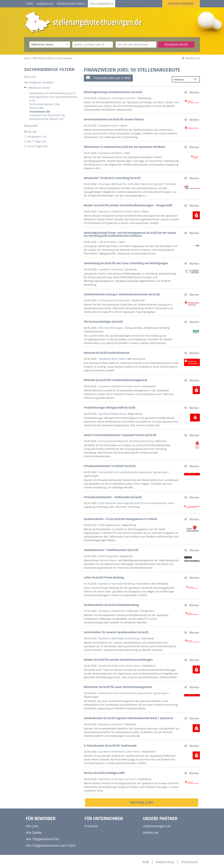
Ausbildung (45, 4)
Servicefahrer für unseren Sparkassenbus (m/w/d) (116, 632)
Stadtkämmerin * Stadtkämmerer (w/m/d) (111, 550)
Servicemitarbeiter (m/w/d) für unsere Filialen (114, 119)
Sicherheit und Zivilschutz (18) (47, 115)
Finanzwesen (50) (40, 112)
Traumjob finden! (176, 44)
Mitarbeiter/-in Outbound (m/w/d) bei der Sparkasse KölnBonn (125, 147)
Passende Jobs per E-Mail (108, 78)
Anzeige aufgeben (181, 3)
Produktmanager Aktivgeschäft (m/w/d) (110, 408)
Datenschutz (165, 862)
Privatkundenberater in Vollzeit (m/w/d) (110, 466)
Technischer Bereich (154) (45, 104)
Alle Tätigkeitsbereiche (42, 839)
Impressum (190, 862)
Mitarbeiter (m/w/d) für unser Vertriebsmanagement (118, 687)
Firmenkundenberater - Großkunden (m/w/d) (113, 497)
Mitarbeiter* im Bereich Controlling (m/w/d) (112, 178)
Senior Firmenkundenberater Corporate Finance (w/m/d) (120, 435)
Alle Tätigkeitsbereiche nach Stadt (51, 845)
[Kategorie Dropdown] (66, 45)
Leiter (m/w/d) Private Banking (104, 577)
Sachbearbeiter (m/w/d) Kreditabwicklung (111, 605)
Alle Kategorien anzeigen (39, 82)
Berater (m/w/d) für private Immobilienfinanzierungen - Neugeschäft (128, 205)
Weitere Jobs (141, 802)
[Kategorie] (46, 45)
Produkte (91, 826)
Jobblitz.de (151, 832)
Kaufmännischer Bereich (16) (46, 119)
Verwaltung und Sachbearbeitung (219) (52, 93)
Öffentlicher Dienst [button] (71, 4)
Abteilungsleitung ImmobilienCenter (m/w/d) (113, 92)
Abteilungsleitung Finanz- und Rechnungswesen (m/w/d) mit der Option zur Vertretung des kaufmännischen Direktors (130, 234)
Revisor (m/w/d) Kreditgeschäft (104, 773)
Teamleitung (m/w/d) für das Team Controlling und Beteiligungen (126, 263)
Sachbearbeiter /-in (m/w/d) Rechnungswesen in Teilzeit (120, 519)
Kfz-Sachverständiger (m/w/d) (103, 322)
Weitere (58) (36, 108)
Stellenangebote (101, 4)
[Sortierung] (182, 80)
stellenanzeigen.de (157, 826)
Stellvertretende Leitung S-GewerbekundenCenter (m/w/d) (122, 294)
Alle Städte (34, 832)
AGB (146, 862)
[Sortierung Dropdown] (196, 80)
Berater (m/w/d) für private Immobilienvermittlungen (118, 660)
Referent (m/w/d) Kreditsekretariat (107, 353)
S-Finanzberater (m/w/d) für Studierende (110, 746)
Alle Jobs (32, 826)
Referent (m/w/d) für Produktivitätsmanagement (115, 380)
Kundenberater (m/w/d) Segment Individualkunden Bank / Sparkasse (129, 718)
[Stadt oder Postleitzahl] (136, 45)
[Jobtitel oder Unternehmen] (93, 45)
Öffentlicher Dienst (39, 88)
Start (30, 4)
